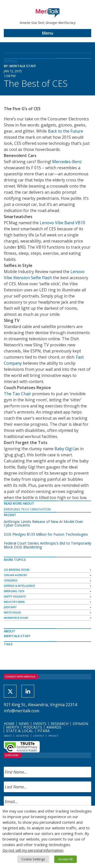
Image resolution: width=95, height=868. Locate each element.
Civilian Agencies (15, 575)
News (24, 724)
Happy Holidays (15, 596)
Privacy (53, 736)
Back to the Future (65, 131)
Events (40, 724)
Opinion (80, 724)
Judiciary (10, 607)
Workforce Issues (16, 618)
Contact (39, 736)
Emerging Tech (16, 509)
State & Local (20, 731)
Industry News (14, 602)
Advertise (22, 736)
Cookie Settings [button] (33, 859)
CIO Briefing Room (17, 570)
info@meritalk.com (22, 711)
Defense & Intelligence (19, 586)
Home (9, 724)
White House (12, 613)
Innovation (41, 509)
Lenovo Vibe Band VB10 (62, 223)
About (8, 736)
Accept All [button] (65, 859)
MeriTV (13, 727)
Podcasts (33, 727)
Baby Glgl (63, 449)
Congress (11, 580)
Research (60, 724)
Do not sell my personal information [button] (33, 850)
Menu (48, 33)
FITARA (44, 731)
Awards (54, 727)
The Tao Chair (17, 394)
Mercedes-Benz (67, 162)
